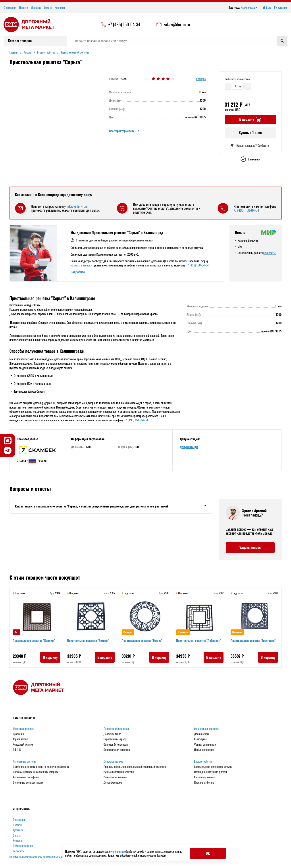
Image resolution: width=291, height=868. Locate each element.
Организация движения (207, 729)
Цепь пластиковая (204, 750)
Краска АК (19, 734)
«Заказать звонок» (81, 265)
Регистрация (281, 8)
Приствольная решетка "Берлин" (34, 641)
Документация (189, 447)
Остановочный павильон (117, 750)
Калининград (249, 8)
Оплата (48, 8)
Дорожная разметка (24, 729)
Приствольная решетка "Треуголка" (253, 641)
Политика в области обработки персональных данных (39, 857)
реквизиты (269, 253)
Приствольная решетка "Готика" (142, 641)
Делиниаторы (201, 734)
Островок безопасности (116, 745)
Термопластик (20, 739)
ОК (208, 853)
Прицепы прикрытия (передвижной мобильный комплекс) (135, 767)
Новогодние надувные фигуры (210, 772)
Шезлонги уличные (204, 777)
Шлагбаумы (200, 739)
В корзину (50, 658)
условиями (118, 851)
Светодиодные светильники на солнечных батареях (41, 767)
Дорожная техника (114, 762)
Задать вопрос (250, 547)
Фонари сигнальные (205, 745)
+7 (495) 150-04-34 (124, 24)
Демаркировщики (113, 783)
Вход (267, 8)
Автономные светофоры (26, 777)
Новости (24, 8)
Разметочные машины (115, 777)
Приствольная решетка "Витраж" (89, 641)
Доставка (36, 8)
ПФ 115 (17, 750)
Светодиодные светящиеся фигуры (213, 767)
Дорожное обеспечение (116, 729)
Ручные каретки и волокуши (119, 772)
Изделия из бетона (204, 783)
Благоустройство (203, 762)
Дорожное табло (112, 734)
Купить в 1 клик (250, 133)
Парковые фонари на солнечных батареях (36, 772)
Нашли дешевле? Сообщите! (250, 145)
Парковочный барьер (115, 739)
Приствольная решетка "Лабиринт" (199, 641)
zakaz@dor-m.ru (173, 24)
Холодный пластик (23, 745)
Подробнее (78, 272)
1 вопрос (201, 79)
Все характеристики (124, 131)
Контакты (60, 8)
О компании (10, 8)
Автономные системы (25, 762)
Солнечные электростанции (28, 783)
